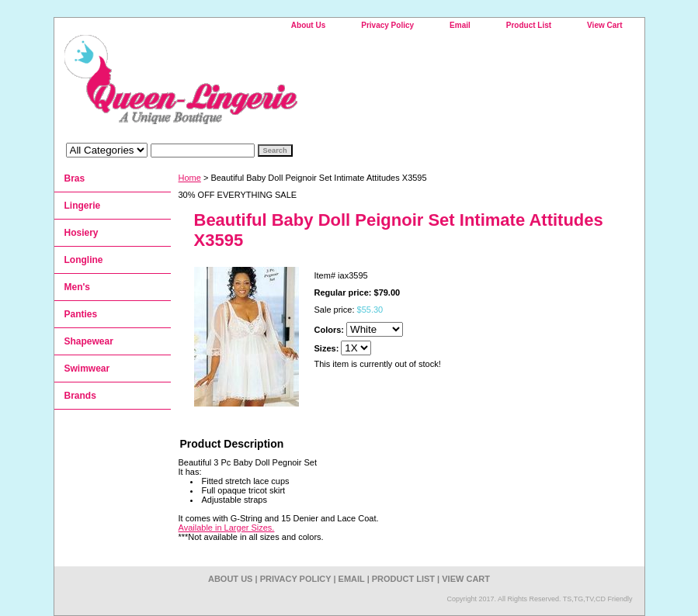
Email (460, 25)
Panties (81, 314)
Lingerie (83, 206)
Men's (78, 287)
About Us (308, 25)
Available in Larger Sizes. (227, 528)
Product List (529, 25)
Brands (80, 396)
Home (190, 178)
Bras (75, 178)
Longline (84, 260)
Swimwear (87, 369)
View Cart (604, 25)
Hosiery (82, 233)
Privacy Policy (387, 25)
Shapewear (89, 341)
